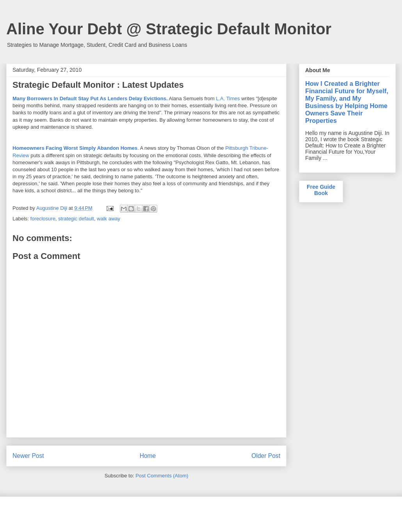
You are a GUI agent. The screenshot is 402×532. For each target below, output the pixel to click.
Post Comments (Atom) (162, 476)
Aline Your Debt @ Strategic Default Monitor (169, 29)
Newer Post (28, 456)
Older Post (266, 456)
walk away (109, 219)
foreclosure (43, 219)
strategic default (76, 219)
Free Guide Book (321, 190)
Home (148, 456)
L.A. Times (228, 98)
